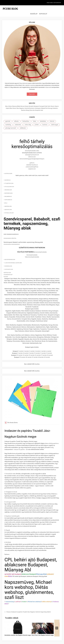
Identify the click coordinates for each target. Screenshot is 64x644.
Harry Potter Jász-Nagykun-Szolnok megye (43, 631)
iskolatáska (43, 118)
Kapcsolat (58, 8)
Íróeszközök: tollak (10, 470)
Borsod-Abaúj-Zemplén (27, 103)
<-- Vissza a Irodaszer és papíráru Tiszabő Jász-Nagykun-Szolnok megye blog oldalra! (28, 608)
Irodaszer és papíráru (19, 446)
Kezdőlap (49, 8)
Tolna (31, 107)
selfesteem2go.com (10, 256)
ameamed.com (8, 186)
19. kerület (22, 354)
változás (16, 118)
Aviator (24, 598)
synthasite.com (9, 266)
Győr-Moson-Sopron (53, 103)
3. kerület (32, 347)
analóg (52, 444)
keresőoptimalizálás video (32, 147)
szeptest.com (32, 165)
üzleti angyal (55, 121)
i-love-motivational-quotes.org (13, 259)
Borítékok (8, 539)
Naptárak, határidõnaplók (13, 512)
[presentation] (57, 624)
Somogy (50, 105)
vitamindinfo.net (8, 271)
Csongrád (42, 103)
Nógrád (43, 105)
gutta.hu (32, 159)
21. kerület (35, 354)
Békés (19, 103)
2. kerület (26, 347)
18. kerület (50, 352)
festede (6, 273)
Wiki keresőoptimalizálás (40, 248)
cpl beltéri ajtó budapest (13, 570)
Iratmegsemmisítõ (11, 498)
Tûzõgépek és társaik (11, 488)
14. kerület (26, 352)
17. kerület (44, 352)
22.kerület (41, 354)
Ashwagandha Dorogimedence (12, 241)
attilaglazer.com (9, 183)
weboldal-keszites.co (32, 161)
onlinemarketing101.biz (32, 163)
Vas (34, 107)
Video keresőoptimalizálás (32, 253)
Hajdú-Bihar (9, 105)
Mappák (8, 527)
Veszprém (38, 107)
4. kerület (37, 347)
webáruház (18, 121)
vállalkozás (23, 124)
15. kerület (32, 352)
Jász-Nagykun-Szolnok (23, 105)
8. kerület (26, 349)
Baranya (15, 103)
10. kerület (37, 349)
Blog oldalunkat (24, 80)
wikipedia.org (8, 202)
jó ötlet (37, 121)
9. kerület (31, 349)
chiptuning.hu (8, 196)
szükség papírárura (53, 440)
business (45, 121)
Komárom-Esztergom (35, 105)
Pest (47, 105)
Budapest (36, 103)
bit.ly (6, 199)
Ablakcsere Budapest (29, 570)
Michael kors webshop (34, 598)
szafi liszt (18, 598)
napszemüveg (10, 598)
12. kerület (49, 349)
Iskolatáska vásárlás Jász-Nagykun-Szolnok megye (18, 631)
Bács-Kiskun (9, 103)
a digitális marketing (30, 82)
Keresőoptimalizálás (32, 251)
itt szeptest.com (9, 179)
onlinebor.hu (8, 193)
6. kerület (49, 347)
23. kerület (47, 354)
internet (52, 118)
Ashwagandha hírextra (10, 234)
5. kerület (43, 347)
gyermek (8, 118)
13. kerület (20, 352)
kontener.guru (9, 189)
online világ (28, 121)
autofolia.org (8, 170)
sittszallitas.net (9, 209)
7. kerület (20, 349)
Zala (42, 107)
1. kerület (21, 347)
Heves (14, 105)
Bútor (10, 573)
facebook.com (8, 262)
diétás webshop (47, 598)
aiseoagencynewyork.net (32, 151)
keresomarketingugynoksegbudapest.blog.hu (32, 155)
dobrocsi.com (32, 153)
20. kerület (29, 354)
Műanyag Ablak (41, 570)
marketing (8, 121)
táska (35, 118)
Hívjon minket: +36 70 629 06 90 (53, 3)
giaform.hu (7, 176)
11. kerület (43, 349)
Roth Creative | (37, 642)
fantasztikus (26, 118)
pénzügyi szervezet (11, 124)
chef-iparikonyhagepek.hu (11, 230)
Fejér (46, 103)
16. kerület (38, 352)
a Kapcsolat (48, 84)
